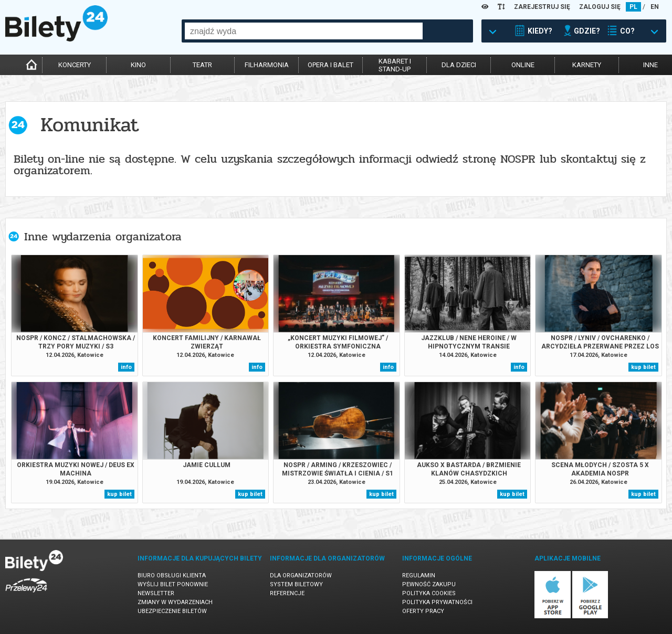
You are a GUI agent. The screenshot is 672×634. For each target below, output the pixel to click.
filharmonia (267, 65)
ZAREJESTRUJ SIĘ (542, 7)
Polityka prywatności (437, 602)
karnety (587, 65)
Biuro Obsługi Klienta (172, 575)
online (523, 65)
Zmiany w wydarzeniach (175, 602)
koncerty (75, 65)
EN (655, 7)
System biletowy (296, 584)
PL (633, 7)
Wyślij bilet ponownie (173, 584)
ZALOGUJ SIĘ (600, 7)
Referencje (287, 593)
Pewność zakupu (429, 584)
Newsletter (156, 593)
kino (138, 65)
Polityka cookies (429, 593)
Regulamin (419, 575)
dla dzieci (459, 65)
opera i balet (330, 65)
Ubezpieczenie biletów (172, 611)
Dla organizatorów (301, 575)
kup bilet (643, 367)
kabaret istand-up (395, 65)
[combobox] (304, 31)
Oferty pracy (423, 611)
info (126, 367)
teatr (202, 65)
